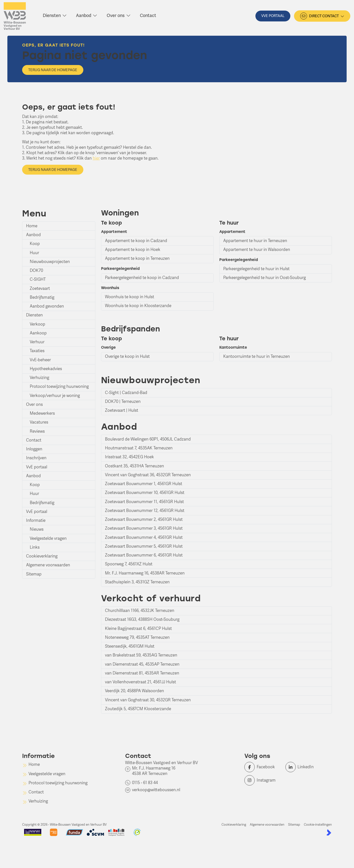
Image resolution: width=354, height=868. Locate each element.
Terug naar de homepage (53, 70)
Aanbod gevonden (47, 306)
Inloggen (34, 449)
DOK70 (36, 270)
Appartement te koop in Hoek (133, 250)
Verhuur (37, 342)
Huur (34, 253)
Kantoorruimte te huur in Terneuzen (257, 356)
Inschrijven (36, 458)
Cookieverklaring (42, 556)
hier (96, 158)
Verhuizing (39, 378)
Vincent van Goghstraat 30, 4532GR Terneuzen (148, 700)
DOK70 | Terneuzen (123, 401)
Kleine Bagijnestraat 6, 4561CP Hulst (138, 629)
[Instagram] (263, 780)
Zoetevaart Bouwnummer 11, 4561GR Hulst (144, 502)
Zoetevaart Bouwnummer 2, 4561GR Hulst (144, 519)
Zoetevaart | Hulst (122, 410)
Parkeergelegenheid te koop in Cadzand (142, 278)
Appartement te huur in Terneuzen (255, 241)
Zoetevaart (40, 288)
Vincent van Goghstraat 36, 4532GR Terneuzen (148, 475)
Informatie (36, 520)
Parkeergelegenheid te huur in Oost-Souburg (265, 278)
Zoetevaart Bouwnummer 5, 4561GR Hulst (144, 546)
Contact (34, 440)
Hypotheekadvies (46, 369)
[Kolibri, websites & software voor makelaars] (329, 832)
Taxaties (37, 351)
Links (35, 547)
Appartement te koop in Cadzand (136, 241)
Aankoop (38, 333)
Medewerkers (42, 413)
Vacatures (39, 422)
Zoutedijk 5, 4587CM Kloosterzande (138, 709)
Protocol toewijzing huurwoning (59, 386)
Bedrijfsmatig (42, 297)
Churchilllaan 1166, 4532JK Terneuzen (140, 611)
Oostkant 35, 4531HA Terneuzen (134, 466)
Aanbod (33, 235)
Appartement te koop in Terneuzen (137, 258)
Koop (35, 244)
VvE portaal (37, 467)
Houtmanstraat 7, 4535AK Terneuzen (139, 448)
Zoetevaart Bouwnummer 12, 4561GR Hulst (145, 511)
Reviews (37, 431)
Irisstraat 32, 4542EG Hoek (129, 457)
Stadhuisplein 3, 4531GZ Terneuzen (137, 582)
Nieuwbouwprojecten (50, 262)
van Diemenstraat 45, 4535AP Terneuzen (142, 664)
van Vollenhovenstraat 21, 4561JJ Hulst (140, 682)
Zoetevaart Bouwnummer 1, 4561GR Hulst (144, 484)
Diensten (34, 315)
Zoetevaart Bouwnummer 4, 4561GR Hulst (144, 537)
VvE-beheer (40, 360)
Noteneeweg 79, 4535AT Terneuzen (137, 637)
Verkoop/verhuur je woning (55, 396)
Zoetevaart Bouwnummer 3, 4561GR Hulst (144, 528)
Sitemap (34, 574)
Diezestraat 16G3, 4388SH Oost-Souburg (142, 619)
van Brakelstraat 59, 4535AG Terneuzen (141, 655)
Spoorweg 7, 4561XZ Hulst (129, 564)
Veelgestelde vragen (48, 538)
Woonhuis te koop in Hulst (130, 297)
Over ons (34, 404)
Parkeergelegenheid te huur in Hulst (256, 269)
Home (32, 226)
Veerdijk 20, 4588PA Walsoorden (134, 691)
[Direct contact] (322, 16)
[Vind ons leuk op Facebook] (263, 767)
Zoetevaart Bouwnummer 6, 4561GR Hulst (144, 555)
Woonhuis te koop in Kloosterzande (138, 306)
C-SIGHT (38, 279)
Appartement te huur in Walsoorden (257, 250)
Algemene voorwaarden (48, 565)
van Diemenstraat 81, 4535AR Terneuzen (142, 673)
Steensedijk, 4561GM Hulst (130, 646)
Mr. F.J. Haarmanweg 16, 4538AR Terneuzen (145, 573)
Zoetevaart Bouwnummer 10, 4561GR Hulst (145, 493)
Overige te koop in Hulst (127, 356)
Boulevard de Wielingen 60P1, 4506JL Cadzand (148, 439)
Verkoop (37, 324)
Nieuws (37, 529)
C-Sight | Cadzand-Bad (126, 393)
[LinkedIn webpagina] (304, 767)
